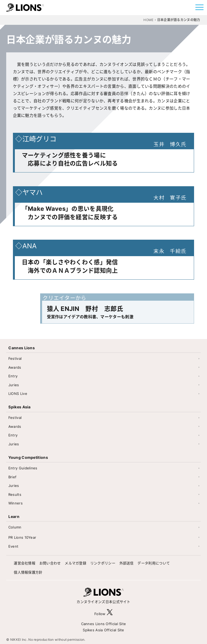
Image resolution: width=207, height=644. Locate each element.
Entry (13, 376)
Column (15, 527)
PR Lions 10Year (22, 537)
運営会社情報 (25, 563)
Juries (14, 385)
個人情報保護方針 (28, 572)
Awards (15, 367)
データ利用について (154, 563)
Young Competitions (28, 457)
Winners (15, 503)
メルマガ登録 (75, 563)
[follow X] (110, 614)
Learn (14, 516)
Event (13, 546)
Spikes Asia (19, 407)
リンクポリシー (103, 563)
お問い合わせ (50, 563)
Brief (13, 477)
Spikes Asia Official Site (103, 630)
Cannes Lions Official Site (104, 624)
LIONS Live (18, 394)
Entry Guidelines (23, 468)
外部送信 (127, 563)
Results (15, 494)
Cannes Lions (22, 348)
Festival (15, 358)
